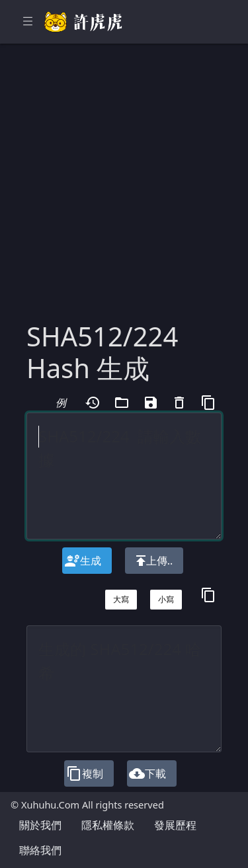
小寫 (166, 599)
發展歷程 (175, 825)
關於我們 (40, 825)
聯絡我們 (40, 850)
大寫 (121, 599)
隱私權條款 (108, 825)
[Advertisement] (124, 190)
